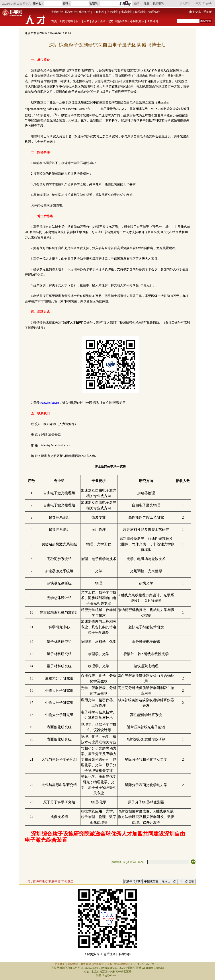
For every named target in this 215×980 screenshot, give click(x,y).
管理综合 (154, 12)
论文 (110, 21)
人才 (86, 21)
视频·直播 (121, 21)
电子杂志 (195, 12)
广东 (33, 33)
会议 (95, 21)
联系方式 (99, 964)
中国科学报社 (122, 964)
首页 (54, 21)
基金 (103, 21)
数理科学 (140, 12)
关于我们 (60, 964)
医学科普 (152, 21)
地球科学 (126, 12)
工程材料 (99, 12)
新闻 (62, 21)
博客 (70, 21)
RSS (109, 964)
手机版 (208, 12)
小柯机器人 (137, 21)
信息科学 (112, 12)
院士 (78, 21)
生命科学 (57, 12)
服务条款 (86, 964)
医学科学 (71, 12)
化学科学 (85, 12)
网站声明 (73, 964)
